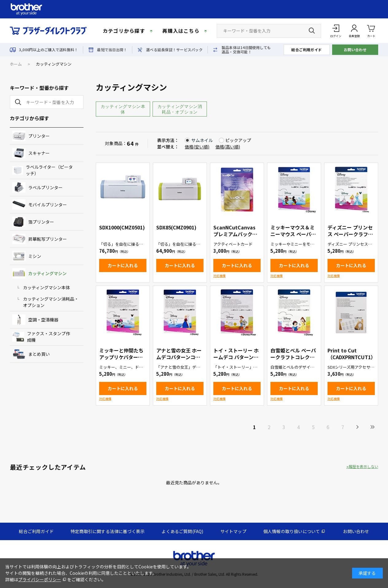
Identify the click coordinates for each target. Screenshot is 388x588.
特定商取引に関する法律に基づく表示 (108, 531)
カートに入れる (123, 265)
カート (371, 31)
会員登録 (354, 36)
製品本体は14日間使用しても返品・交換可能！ (246, 50)
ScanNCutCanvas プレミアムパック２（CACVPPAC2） (235, 234)
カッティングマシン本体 (123, 109)
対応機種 (219, 276)
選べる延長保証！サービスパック (174, 50)
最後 (372, 427)
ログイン (336, 36)
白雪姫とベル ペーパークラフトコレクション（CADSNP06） (293, 357)
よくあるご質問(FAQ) (182, 531)
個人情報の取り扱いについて (292, 531)
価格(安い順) (197, 147)
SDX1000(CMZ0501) (122, 227)
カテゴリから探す (124, 31)
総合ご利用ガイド (307, 50)
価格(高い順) (228, 147)
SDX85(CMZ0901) (176, 227)
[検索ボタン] (312, 31)
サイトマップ (233, 531)
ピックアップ (238, 140)
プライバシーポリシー (40, 579)
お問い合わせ (355, 50)
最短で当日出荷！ (112, 50)
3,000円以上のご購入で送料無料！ (49, 50)
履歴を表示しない (363, 467)
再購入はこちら (181, 31)
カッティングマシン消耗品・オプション (180, 109)
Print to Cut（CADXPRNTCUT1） (352, 354)
